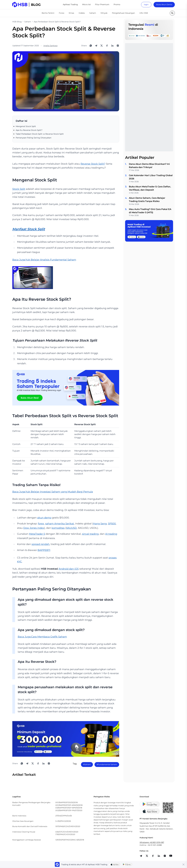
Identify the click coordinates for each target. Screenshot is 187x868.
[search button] (172, 13)
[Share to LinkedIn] (112, 46)
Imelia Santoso (51, 46)
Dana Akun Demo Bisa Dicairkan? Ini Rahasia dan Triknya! (149, 166)
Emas (71, 13)
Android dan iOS (69, 569)
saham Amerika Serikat (60, 524)
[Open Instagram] (118, 46)
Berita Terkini (48, 13)
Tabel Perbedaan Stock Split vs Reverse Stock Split (40, 134)
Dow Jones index (34, 528)
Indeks (82, 13)
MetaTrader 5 (37, 534)
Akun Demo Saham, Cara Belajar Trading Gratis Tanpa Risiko (147, 200)
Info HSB (144, 13)
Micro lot (86, 4)
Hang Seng (100, 524)
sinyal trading (90, 534)
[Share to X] (102, 46)
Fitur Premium (102, 4)
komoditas (58, 528)
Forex (62, 13)
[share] (147, 856)
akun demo (44, 518)
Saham (93, 13)
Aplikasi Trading (70, 4)
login (146, 4)
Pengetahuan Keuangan (123, 13)
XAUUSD (71, 528)
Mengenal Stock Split (26, 126)
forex (41, 524)
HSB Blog (17, 22)
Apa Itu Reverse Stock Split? (29, 130)
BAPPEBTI (44, 550)
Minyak (104, 13)
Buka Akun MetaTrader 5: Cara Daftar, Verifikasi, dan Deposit (150, 188)
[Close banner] (183, 864)
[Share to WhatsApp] (91, 46)
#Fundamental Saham (107, 764)
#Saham (87, 764)
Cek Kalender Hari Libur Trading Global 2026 (151, 177)
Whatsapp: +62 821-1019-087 (152, 842)
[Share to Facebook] (107, 46)
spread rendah (40, 544)
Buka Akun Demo (164, 4)
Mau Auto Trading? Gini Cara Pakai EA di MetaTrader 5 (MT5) (150, 211)
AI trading (111, 534)
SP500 (112, 524)
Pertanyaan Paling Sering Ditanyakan (34, 138)
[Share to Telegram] (96, 46)
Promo (117, 4)
